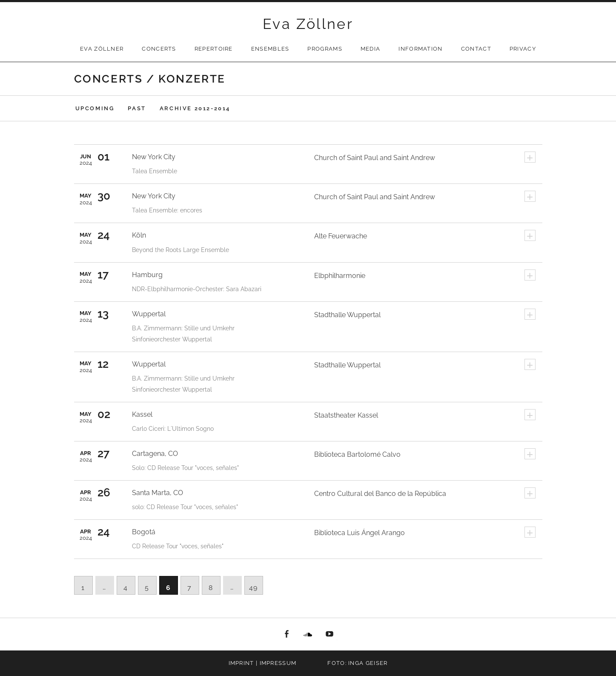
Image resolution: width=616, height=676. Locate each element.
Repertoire (214, 49)
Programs (325, 49)
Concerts (159, 49)
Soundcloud (308, 634)
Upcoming (95, 108)
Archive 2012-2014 (195, 108)
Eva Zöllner (308, 24)
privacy (523, 49)
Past (137, 108)
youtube (329, 634)
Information (420, 49)
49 (254, 588)
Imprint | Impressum (263, 663)
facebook (287, 634)
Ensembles (270, 49)
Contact (476, 49)
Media (371, 49)
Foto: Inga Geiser (357, 663)
